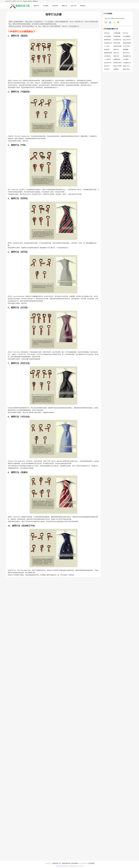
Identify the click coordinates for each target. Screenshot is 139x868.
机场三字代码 (117, 66)
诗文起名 (107, 33)
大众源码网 (91, 583)
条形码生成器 (117, 46)
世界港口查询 (117, 63)
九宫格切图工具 (118, 33)
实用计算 (55, 6)
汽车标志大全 (108, 43)
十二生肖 (107, 46)
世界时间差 (107, 40)
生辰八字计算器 (128, 66)
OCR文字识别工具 (110, 63)
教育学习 (36, 6)
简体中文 (30, 1)
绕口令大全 (126, 53)
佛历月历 (116, 56)
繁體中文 (36, 1)
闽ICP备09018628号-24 (63, 585)
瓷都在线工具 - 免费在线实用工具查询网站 (65, 583)
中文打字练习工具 (128, 46)
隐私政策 (73, 585)
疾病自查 (107, 49)
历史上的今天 (127, 40)
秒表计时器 (117, 43)
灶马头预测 (107, 36)
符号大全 (126, 33)
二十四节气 (107, 59)
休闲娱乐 (83, 6)
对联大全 (116, 53)
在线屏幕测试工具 (119, 36)
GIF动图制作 (127, 36)
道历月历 (107, 66)
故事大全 (116, 49)
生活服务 (46, 6)
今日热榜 (126, 59)
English (25, 1)
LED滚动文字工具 (109, 56)
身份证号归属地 (128, 69)
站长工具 (74, 6)
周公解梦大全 (127, 56)
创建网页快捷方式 (119, 59)
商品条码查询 (127, 43)
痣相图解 (126, 49)
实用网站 (116, 69)
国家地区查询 (108, 53)
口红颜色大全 (127, 63)
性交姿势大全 (117, 40)
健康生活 (64, 6)
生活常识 (107, 69)
